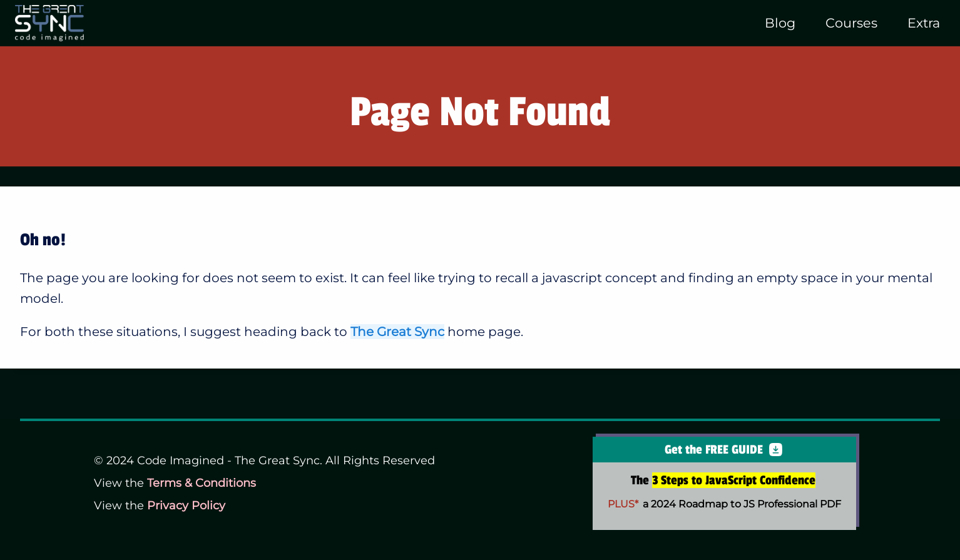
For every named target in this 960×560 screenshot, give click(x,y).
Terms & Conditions (202, 483)
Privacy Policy (186, 506)
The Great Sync (397, 332)
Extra (924, 23)
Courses (851, 23)
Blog (780, 23)
